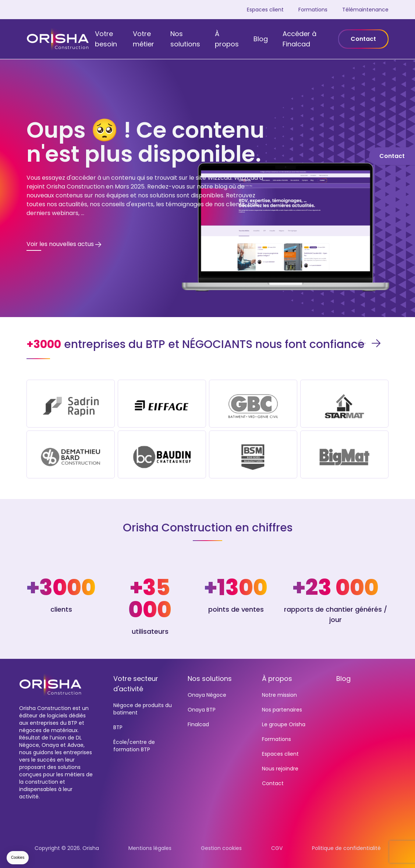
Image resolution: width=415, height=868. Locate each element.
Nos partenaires (282, 710)
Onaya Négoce (207, 695)
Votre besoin (106, 39)
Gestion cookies (221, 848)
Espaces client (265, 10)
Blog (261, 39)
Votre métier (143, 39)
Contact (363, 39)
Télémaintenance (365, 10)
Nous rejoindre (280, 769)
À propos (227, 39)
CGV (277, 848)
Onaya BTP (202, 710)
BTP (118, 727)
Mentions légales (150, 848)
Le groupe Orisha (284, 724)
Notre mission (279, 695)
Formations (313, 10)
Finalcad (198, 724)
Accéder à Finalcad (299, 39)
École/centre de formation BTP (134, 746)
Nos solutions (185, 39)
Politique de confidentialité (346, 848)
